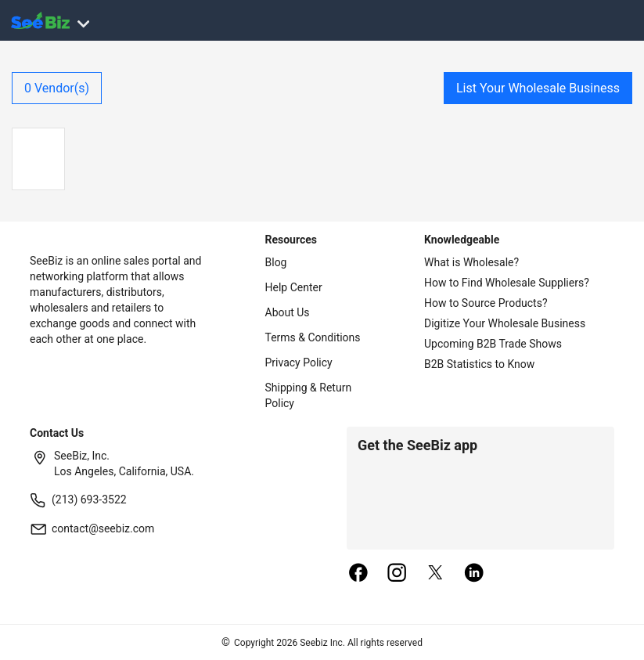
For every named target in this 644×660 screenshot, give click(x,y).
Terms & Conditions (313, 337)
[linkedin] (474, 574)
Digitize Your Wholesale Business (505, 323)
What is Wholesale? (471, 262)
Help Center (294, 287)
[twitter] (436, 574)
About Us (288, 312)
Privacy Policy (299, 362)
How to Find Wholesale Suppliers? (507, 283)
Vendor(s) (57, 88)
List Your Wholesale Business (538, 88)
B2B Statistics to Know (479, 364)
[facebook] (358, 574)
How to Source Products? (486, 303)
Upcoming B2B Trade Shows (493, 344)
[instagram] (397, 574)
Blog (276, 262)
